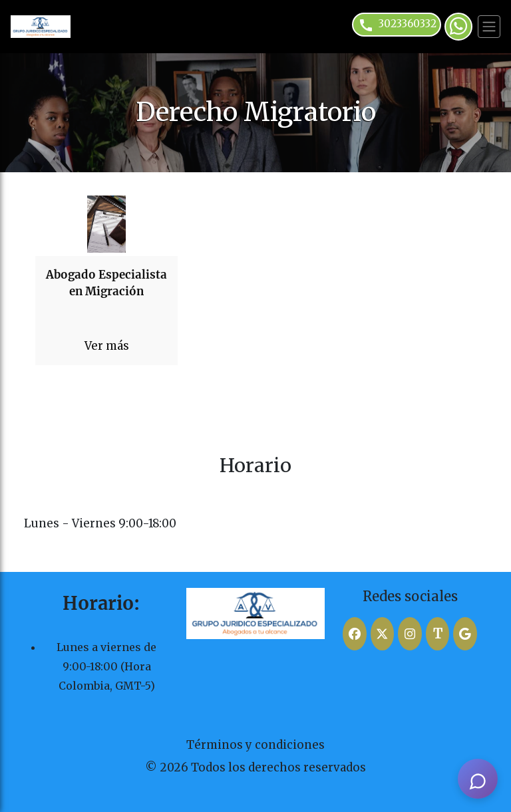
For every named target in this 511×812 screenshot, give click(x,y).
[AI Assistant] (478, 779)
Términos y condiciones (255, 745)
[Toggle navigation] (489, 27)
